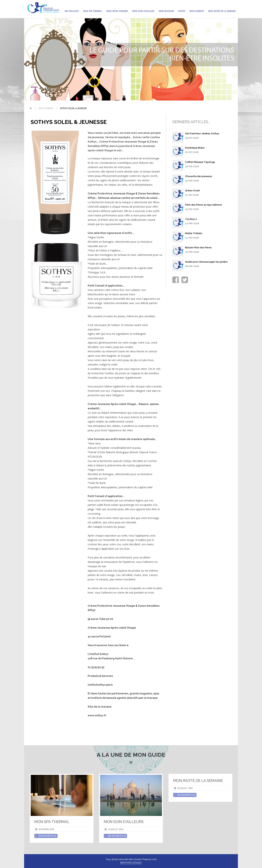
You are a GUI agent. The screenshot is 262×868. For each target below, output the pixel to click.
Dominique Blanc (195, 148)
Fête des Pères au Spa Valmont (204, 205)
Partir (182, 11)
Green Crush (192, 191)
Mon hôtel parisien (117, 11)
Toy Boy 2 (191, 219)
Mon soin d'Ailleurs (143, 11)
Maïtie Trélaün (194, 233)
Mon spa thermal (93, 11)
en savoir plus (46, 836)
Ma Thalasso (72, 11)
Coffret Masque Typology (200, 162)
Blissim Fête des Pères (198, 248)
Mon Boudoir (166, 11)
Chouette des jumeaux (199, 176)
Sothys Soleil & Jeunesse (73, 108)
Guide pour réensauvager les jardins (206, 262)
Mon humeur (197, 11)
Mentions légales (131, 863)
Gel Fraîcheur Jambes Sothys (202, 133)
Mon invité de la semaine (222, 11)
